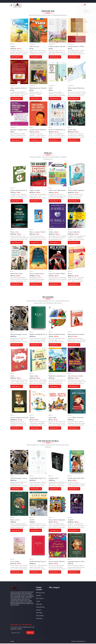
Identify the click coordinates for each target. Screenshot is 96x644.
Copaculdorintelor (41, 608)
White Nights (39, 613)
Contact (12, 642)
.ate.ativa (38, 602)
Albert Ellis (39, 596)
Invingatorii (39, 610)
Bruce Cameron (40, 599)
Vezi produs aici (17, 57)
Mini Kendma (39, 619)
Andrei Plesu (39, 605)
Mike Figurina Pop (41, 593)
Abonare (30, 633)
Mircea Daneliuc (40, 616)
